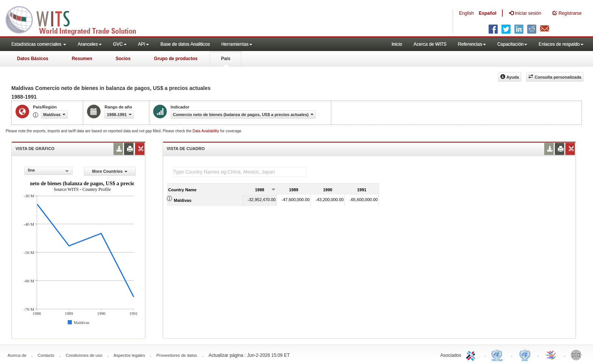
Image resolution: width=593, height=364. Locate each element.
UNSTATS (525, 355)
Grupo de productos (176, 59)
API (144, 44)
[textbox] (239, 172)
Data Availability (206, 131)
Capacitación (512, 44)
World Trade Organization (551, 355)
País (226, 59)
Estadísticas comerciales (39, 44)
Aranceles (89, 44)
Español (488, 13)
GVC (120, 44)
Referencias (472, 44)
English (466, 13)
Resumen (82, 59)
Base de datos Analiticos (185, 44)
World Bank (578, 355)
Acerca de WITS (430, 44)
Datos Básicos (33, 59)
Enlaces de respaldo (561, 44)
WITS (76, 19)
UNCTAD (498, 355)
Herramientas (237, 44)
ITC (472, 355)
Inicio (397, 44)
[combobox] (48, 171)
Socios (123, 59)
